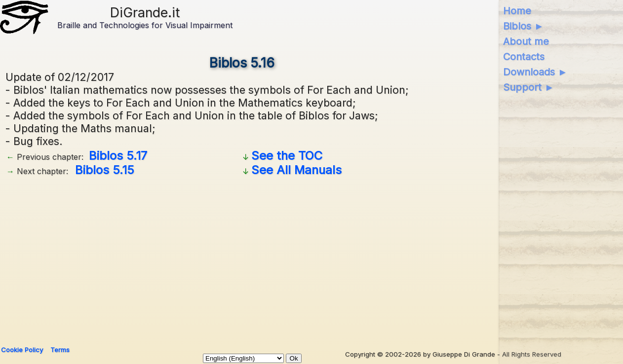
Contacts (524, 57)
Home (517, 11)
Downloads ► (535, 72)
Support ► (529, 87)
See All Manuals (296, 170)
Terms (60, 350)
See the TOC (287, 156)
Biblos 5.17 (118, 156)
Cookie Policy (22, 350)
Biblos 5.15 (105, 170)
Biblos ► (524, 26)
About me (526, 41)
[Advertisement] (302, 257)
